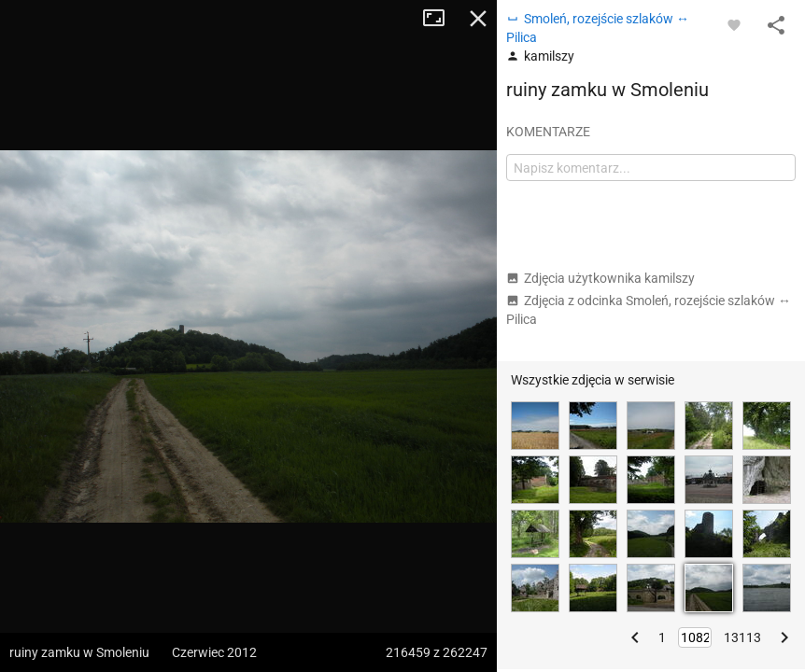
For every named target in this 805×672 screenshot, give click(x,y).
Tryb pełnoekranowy (441, 19)
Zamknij (478, 19)
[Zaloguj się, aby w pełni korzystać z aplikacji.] (734, 24)
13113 (742, 637)
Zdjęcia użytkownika (600, 278)
